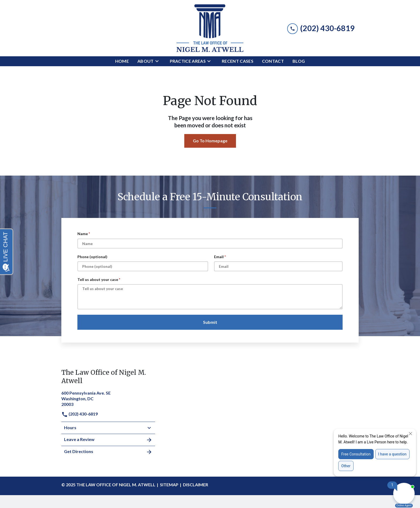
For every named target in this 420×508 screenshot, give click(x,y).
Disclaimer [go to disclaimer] (196, 485)
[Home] (122, 61)
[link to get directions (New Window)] (108, 398)
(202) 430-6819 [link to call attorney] (80, 414)
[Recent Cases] (238, 61)
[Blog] (299, 61)
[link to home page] (210, 28)
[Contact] (273, 61)
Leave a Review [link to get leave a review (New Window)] (108, 440)
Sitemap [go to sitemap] (169, 485)
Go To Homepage (210, 141)
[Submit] (210, 322)
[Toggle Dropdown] (159, 61)
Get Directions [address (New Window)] (108, 452)
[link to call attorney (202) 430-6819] (321, 28)
